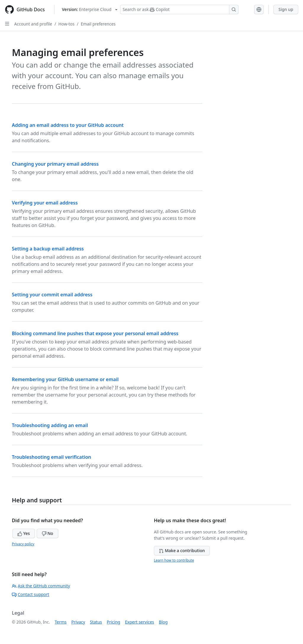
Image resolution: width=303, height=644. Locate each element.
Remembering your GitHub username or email (65, 379)
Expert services (140, 622)
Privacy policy (23, 544)
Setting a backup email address (48, 249)
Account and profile (33, 24)
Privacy (78, 622)
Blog (163, 622)
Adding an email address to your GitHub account (68, 125)
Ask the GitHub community (41, 586)
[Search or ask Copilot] (179, 9)
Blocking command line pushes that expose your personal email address (95, 333)
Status (96, 622)
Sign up (286, 9)
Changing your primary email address (55, 164)
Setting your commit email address (52, 295)
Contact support (30, 594)
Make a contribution (182, 550)
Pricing (113, 622)
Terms (61, 622)
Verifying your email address (45, 203)
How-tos (66, 24)
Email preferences (98, 24)
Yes (24, 533)
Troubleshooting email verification (51, 457)
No (47, 533)
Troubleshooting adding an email (50, 425)
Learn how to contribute (174, 560)
